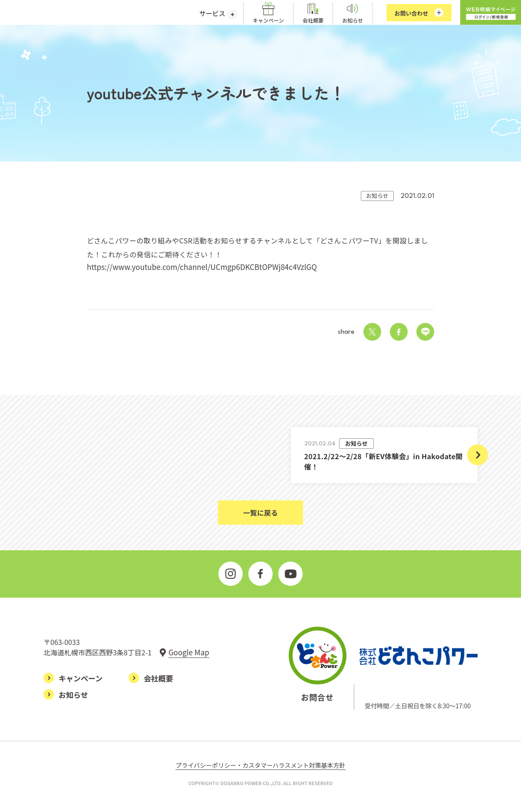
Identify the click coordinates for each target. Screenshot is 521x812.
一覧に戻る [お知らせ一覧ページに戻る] (260, 513)
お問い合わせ (411, 13)
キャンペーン (268, 20)
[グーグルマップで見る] (184, 652)
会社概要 (313, 20)
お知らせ (353, 20)
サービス (212, 13)
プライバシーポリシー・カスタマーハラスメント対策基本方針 (260, 766)
